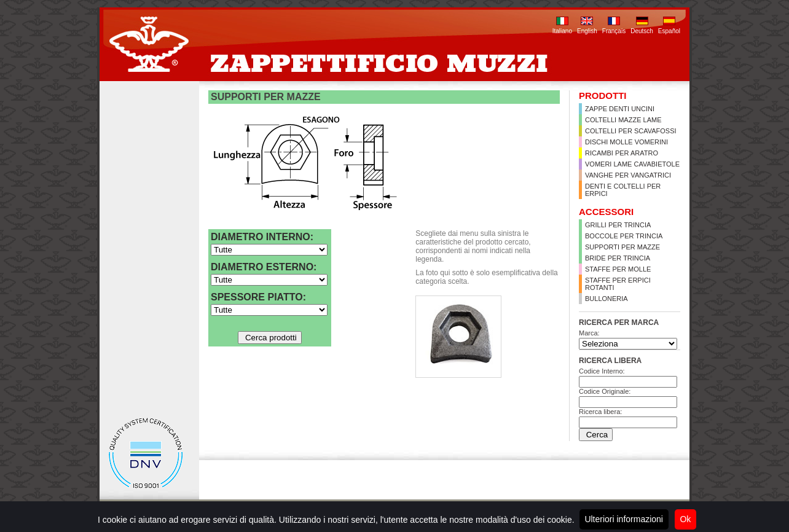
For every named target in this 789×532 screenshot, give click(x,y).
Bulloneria (606, 299)
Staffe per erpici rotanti (618, 284)
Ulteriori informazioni (624, 519)
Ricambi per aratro (622, 153)
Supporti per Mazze (622, 247)
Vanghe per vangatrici (628, 175)
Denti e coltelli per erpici (623, 190)
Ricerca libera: (600, 412)
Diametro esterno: (264, 267)
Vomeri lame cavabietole (632, 164)
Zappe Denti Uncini (620, 109)
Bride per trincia (618, 258)
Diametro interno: (262, 237)
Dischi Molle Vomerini (626, 142)
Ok (685, 519)
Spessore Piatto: (258, 297)
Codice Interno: (602, 371)
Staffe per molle (618, 269)
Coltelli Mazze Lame (623, 120)
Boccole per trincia (624, 236)
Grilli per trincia (618, 225)
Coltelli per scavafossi (631, 131)
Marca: (589, 333)
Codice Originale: (605, 391)
